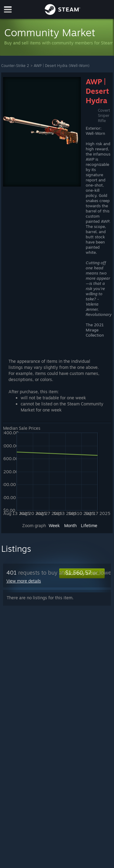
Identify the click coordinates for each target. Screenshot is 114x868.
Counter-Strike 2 (15, 66)
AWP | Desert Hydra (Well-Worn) (62, 66)
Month (70, 525)
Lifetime (89, 525)
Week (54, 525)
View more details (24, 581)
